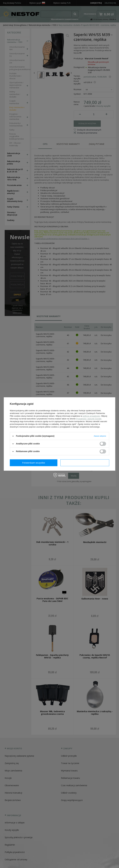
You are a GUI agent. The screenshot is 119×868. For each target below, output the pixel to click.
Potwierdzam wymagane (34, 463)
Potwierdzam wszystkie (85, 463)
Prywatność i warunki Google (89, 419)
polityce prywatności (91, 416)
